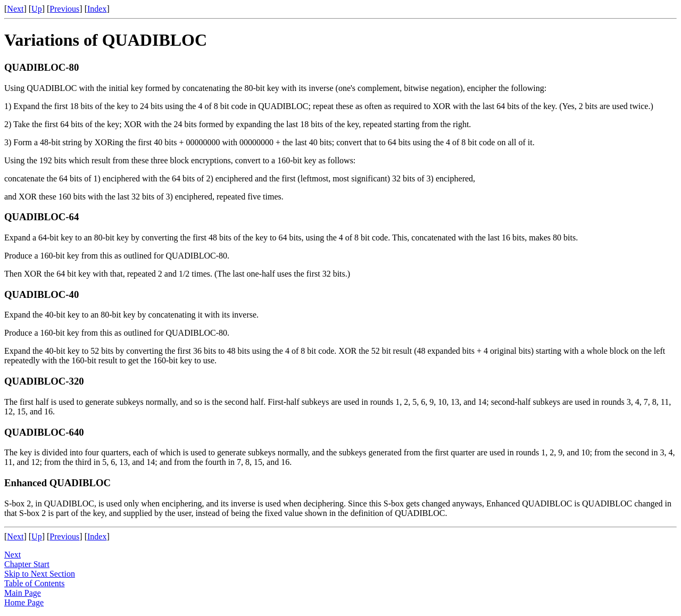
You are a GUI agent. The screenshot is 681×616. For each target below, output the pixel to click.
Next (15, 9)
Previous (64, 9)
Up (37, 9)
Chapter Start (27, 564)
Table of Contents (35, 583)
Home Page (24, 602)
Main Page (23, 593)
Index (97, 9)
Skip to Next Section (40, 574)
